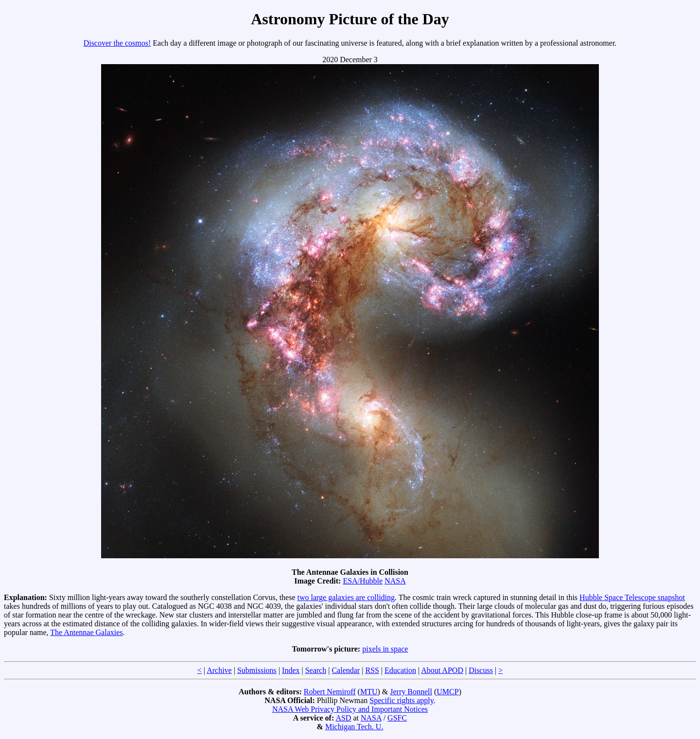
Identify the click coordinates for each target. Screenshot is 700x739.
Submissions (257, 670)
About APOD (442, 670)
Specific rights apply (401, 700)
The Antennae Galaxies (86, 632)
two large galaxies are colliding (346, 597)
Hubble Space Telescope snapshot (632, 597)
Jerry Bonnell (411, 692)
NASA (395, 581)
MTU (369, 692)
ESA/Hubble (363, 581)
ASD (343, 718)
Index (291, 670)
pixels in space (385, 649)
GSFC (397, 718)
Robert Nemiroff (330, 692)
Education (400, 670)
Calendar (346, 670)
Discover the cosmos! (117, 43)
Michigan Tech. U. (354, 727)
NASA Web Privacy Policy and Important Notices (350, 709)
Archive (219, 670)
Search (316, 670)
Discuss (481, 670)
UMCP (447, 692)
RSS (372, 670)
